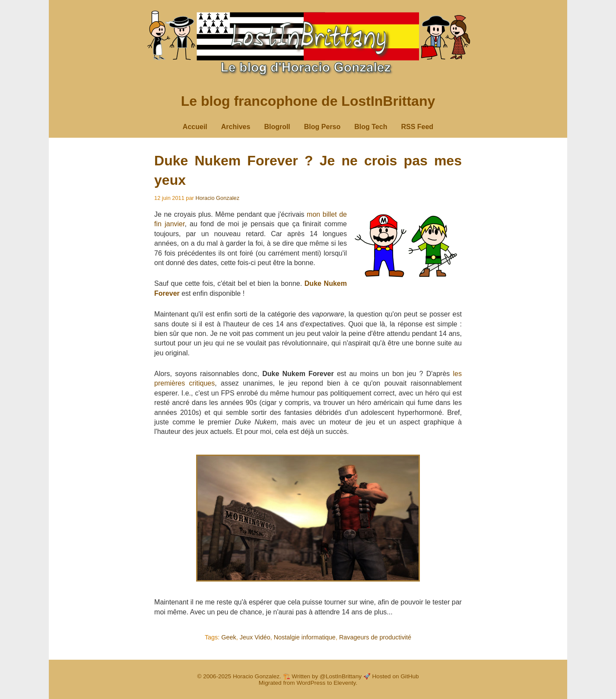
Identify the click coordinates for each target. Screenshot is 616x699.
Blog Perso (322, 127)
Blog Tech (371, 127)
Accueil (195, 127)
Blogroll (277, 127)
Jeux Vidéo (255, 637)
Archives (236, 127)
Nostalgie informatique (305, 637)
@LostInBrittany (341, 676)
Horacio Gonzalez (217, 198)
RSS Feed (417, 127)
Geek (229, 637)
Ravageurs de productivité (375, 637)
